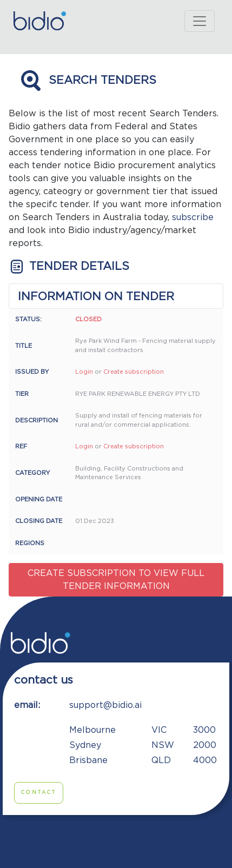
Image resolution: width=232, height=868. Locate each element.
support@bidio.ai (105, 705)
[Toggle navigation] (200, 21)
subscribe (193, 217)
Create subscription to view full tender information (116, 580)
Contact (39, 793)
